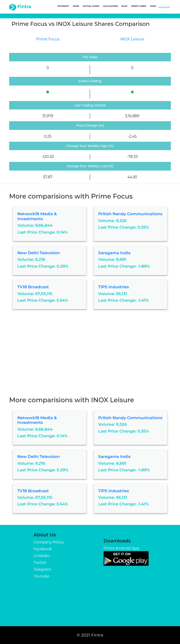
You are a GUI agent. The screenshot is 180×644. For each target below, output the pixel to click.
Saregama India (114, 253)
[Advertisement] (90, 356)
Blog (125, 6)
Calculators (110, 6)
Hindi (153, 6)
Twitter (40, 563)
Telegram (42, 569)
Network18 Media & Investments (37, 216)
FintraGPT (63, 6)
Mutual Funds (91, 6)
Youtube (41, 576)
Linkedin (42, 556)
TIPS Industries (114, 287)
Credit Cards (139, 6)
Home (76, 6)
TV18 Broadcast (33, 287)
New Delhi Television (39, 253)
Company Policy (49, 542)
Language (164, 7)
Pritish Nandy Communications (130, 214)
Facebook (43, 549)
